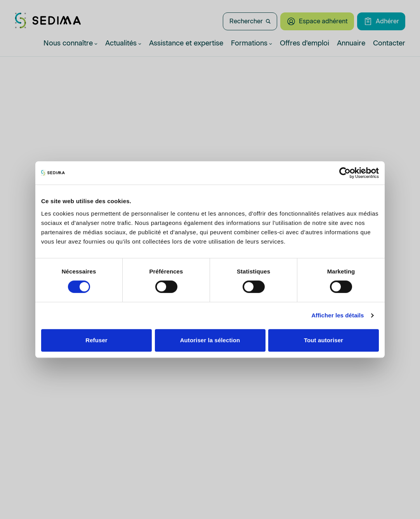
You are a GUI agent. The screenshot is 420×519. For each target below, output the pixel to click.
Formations (252, 43)
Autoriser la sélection (210, 340)
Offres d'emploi (305, 43)
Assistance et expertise (186, 43)
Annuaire (351, 43)
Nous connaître (70, 43)
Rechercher (250, 21)
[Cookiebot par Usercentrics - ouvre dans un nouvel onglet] (345, 173)
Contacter (389, 43)
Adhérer (381, 21)
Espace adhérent (317, 21)
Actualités (123, 43)
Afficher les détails (338, 315)
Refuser (96, 340)
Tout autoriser (324, 340)
